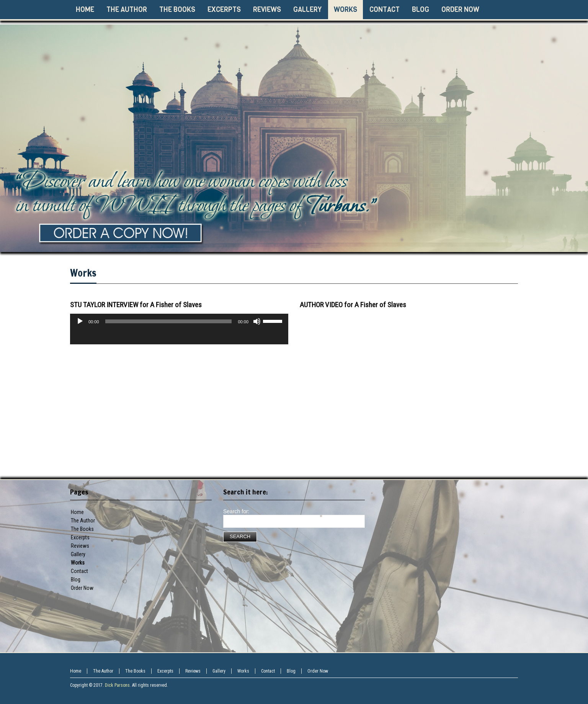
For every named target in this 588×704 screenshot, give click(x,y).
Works (83, 273)
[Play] (80, 321)
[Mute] (257, 321)
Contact (79, 571)
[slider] (169, 321)
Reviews (80, 546)
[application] (179, 337)
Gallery (78, 554)
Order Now (82, 588)
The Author (83, 521)
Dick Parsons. (118, 685)
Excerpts (80, 537)
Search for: (236, 511)
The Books (82, 529)
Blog (291, 671)
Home (77, 512)
